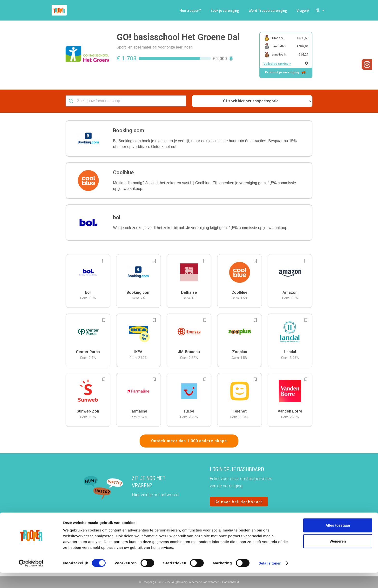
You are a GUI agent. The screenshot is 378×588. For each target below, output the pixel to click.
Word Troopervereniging (268, 10)
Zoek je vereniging (225, 10)
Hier (136, 495)
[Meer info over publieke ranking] (306, 63)
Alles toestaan (338, 541)
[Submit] (71, 101)
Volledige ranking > (277, 64)
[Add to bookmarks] (104, 261)
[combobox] (126, 101)
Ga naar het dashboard (239, 502)
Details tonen (270, 578)
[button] (320, 10)
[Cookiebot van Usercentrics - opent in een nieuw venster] (31, 579)
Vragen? (303, 10)
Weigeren (338, 556)
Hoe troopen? (190, 10)
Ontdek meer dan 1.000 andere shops (189, 441)
